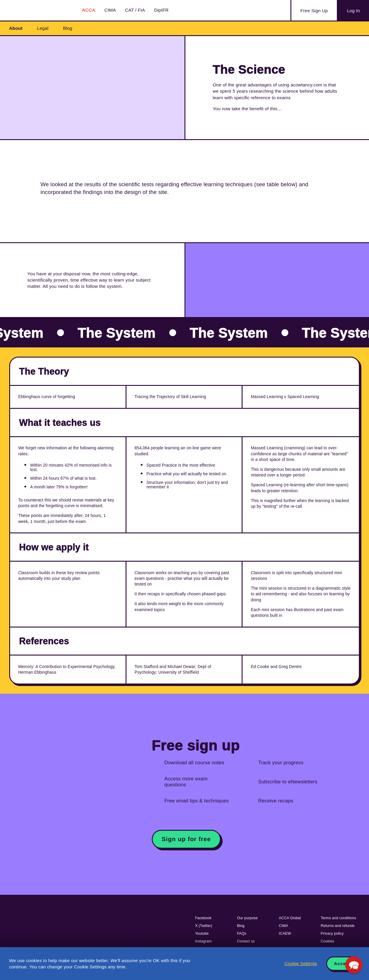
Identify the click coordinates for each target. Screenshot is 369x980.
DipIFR (161, 10)
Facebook (203, 918)
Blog (68, 28)
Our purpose (247, 918)
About (16, 28)
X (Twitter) (204, 926)
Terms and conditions (338, 918)
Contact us (246, 941)
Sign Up (314, 11)
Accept (342, 963)
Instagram (204, 941)
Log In (353, 11)
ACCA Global (290, 918)
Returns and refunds (338, 926)
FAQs (241, 934)
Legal (43, 28)
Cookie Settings (301, 963)
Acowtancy (39, 10)
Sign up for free (186, 839)
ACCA (89, 10)
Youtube (202, 934)
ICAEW (285, 934)
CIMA (110, 10)
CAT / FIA (135, 10)
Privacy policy (332, 934)
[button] (354, 965)
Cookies (327, 941)
